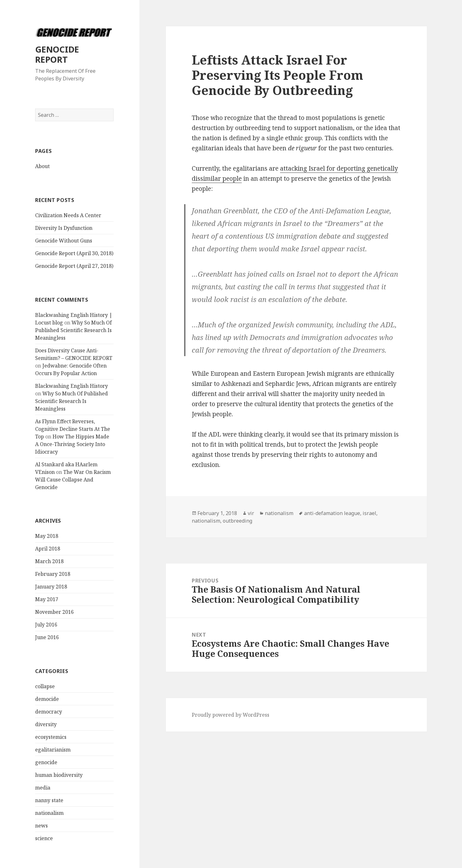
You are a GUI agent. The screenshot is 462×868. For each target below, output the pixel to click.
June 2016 (47, 637)
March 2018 (49, 561)
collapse (45, 686)
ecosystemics (51, 737)
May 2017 (47, 599)
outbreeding (237, 521)
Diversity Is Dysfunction (64, 228)
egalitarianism (53, 750)
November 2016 (54, 612)
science (44, 838)
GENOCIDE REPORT (57, 54)
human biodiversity (59, 775)
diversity (46, 724)
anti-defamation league (332, 513)
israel (369, 513)
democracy (49, 712)
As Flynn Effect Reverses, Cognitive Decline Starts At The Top (73, 429)
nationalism (49, 813)
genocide (46, 762)
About (42, 166)
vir (251, 513)
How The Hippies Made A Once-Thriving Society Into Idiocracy (72, 444)
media (43, 788)
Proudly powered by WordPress (231, 715)
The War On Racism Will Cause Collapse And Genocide (73, 480)
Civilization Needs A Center (68, 215)
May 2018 (47, 536)
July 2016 (46, 625)
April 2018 (48, 549)
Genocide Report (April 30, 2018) (74, 253)
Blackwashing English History (72, 386)
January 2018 (51, 587)
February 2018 (53, 574)
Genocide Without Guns (64, 241)
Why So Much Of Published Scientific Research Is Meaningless (73, 330)
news (41, 826)
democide (47, 699)
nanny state (49, 800)
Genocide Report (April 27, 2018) (74, 266)
